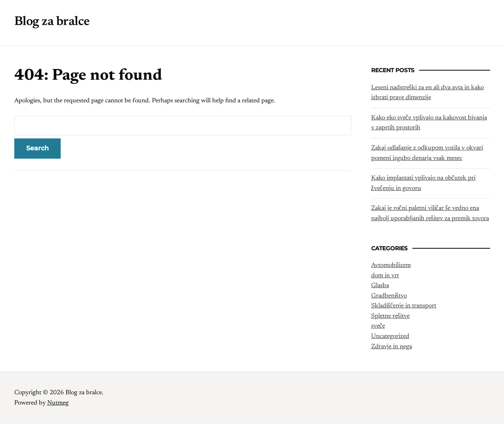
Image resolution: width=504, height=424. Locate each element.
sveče (378, 326)
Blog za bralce (52, 22)
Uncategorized (390, 336)
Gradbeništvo (389, 296)
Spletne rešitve (390, 316)
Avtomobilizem (391, 265)
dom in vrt (385, 276)
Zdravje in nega (392, 347)
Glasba (380, 286)
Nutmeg (58, 403)
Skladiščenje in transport (404, 306)
